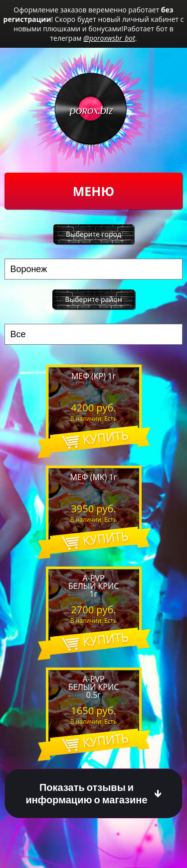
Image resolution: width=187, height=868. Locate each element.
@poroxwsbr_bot (109, 38)
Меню (93, 191)
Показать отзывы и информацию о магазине (86, 793)
